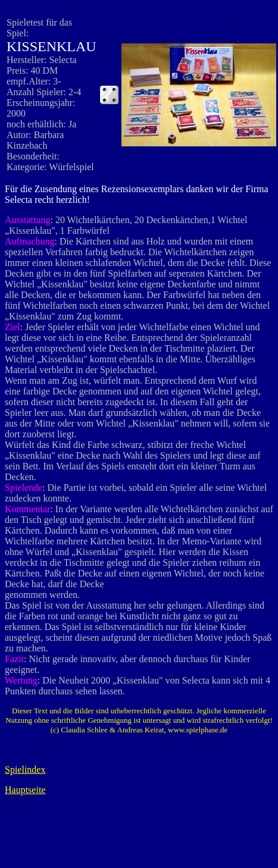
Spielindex (25, 770)
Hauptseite (25, 790)
